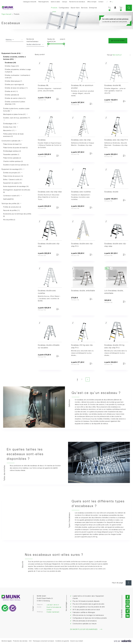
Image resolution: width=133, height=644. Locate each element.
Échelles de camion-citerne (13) (15, 98)
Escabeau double (111, 192)
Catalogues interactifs (30, 2)
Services (84, 8)
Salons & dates (55, 2)
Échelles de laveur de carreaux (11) (16, 88)
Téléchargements (43, 2)
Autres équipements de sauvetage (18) (16, 186)
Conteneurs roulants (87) (12, 196)
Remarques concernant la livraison (43, 641)
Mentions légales (7, 641)
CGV (30, 641)
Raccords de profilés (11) (11, 211)
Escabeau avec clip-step (81, 140)
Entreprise (93, 8)
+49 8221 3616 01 (53, 605)
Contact (101, 2)
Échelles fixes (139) (11, 127)
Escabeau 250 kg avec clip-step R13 (82, 347)
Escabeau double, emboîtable (83, 291)
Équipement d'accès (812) (12, 53)
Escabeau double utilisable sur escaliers (49, 347)
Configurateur (64, 8)
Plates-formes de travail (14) (12, 144)
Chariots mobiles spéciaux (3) (13, 161)
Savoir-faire (75, 8)
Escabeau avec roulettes (81, 192)
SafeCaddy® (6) (8, 199)
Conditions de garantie (62, 641)
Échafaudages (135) (11, 124)
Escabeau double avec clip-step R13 (82, 245)
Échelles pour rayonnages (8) (14, 85)
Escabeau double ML (113, 86)
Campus (65, 2)
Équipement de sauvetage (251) (13, 169)
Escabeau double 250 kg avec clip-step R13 (114, 347)
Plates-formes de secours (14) (13, 176)
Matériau (9, 40)
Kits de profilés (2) (9, 220)
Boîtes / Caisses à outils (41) (13, 180)
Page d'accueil (6, 14)
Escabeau (42, 140)
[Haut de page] (129, 583)
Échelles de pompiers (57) (13, 173)
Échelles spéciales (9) (12, 95)
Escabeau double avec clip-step (49, 245)
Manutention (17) (10, 131)
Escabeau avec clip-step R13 (116, 140)
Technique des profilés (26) (11, 204)
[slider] (48, 44)
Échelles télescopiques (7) (13, 81)
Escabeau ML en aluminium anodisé (82, 87)
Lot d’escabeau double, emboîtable (114, 292)
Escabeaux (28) (10, 63)
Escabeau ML (43, 86)
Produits (55, 8)
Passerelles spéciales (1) (11, 155)
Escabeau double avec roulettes (47, 292)
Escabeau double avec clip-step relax (115, 245)
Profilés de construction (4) (12, 207)
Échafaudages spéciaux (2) (12, 151)
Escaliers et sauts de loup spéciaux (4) (16, 165)
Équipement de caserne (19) (12, 183)
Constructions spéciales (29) (12, 141)
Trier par (110, 55)
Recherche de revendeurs (77, 2)
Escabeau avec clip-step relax (50, 192)
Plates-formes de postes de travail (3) (15, 148)
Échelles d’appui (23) (12, 66)
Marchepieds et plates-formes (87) (16, 114)
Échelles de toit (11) (11, 91)
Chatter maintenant (53, 612)
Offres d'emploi (92, 2)
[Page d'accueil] (7, 8)
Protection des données (20, 641)
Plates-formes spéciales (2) (12, 158)
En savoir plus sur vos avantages (86, 629)
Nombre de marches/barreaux (32, 40)
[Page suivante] (87, 379)
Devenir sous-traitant (77, 641)
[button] (110, 8)
